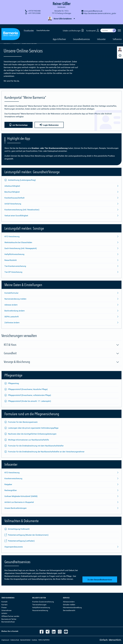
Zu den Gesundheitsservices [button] (99, 580)
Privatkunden (29, 27)
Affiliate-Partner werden (10, 616)
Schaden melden (69, 605)
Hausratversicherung (40, 610)
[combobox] (106, 27)
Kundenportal (93, 26)
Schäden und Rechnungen (74, 26)
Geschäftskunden (43, 27)
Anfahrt (4, 613)
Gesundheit (61, 353)
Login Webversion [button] (49, 125)
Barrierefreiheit (25, 640)
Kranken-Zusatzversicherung (43, 602)
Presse (4, 607)
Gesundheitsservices (81, 35)
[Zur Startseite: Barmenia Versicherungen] (11, 31)
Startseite (7, 43)
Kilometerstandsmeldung (72, 607)
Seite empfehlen (44, 640)
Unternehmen (6, 610)
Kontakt (4, 602)
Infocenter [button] (101, 35)
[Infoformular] (120, 55)
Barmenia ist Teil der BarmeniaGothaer (9, 620)
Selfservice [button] (117, 35)
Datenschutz (15, 640)
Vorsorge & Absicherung (61, 362)
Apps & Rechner (59, 35)
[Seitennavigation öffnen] (119, 27)
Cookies (34, 640)
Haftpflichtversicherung (41, 607)
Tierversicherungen (39, 605)
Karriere (4, 605)
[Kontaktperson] (120, 50)
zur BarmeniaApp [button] (19, 125)
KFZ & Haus (61, 345)
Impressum (5, 640)
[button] (61, 19)
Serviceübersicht (69, 610)
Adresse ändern (69, 602)
